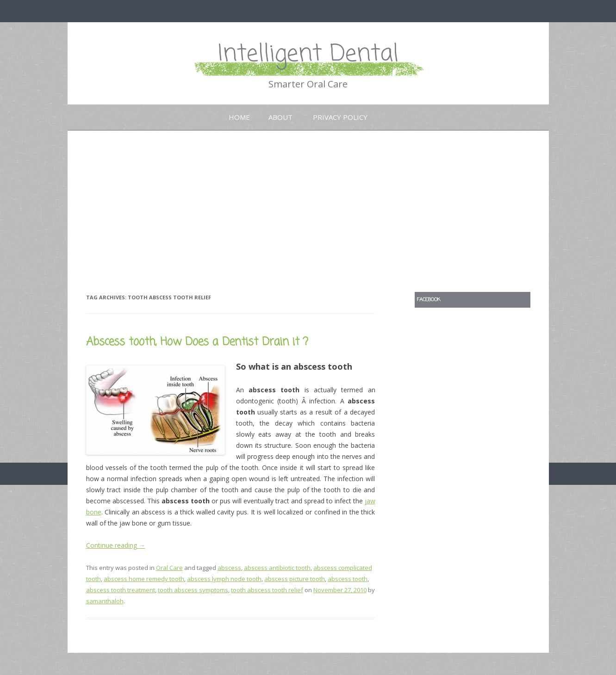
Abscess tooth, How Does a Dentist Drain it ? (197, 342)
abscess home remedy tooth (144, 579)
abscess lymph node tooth (224, 579)
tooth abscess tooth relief (267, 590)
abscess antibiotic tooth (277, 568)
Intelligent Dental (308, 54)
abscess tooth (348, 579)
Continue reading (116, 545)
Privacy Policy (340, 117)
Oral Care (169, 568)
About (280, 117)
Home (239, 117)
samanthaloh (105, 601)
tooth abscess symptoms (193, 590)
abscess (229, 568)
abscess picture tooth (295, 579)
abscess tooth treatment (121, 590)
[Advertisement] (308, 200)
